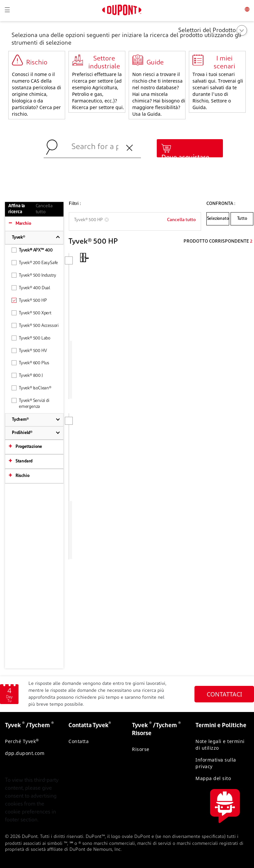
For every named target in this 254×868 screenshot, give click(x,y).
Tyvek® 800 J (27, 375)
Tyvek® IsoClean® (31, 388)
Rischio (22, 476)
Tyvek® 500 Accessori (35, 325)
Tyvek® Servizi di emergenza (30, 403)
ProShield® (22, 433)
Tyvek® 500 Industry (34, 275)
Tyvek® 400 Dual (31, 288)
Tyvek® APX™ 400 (32, 250)
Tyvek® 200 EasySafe (35, 263)
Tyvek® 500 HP (29, 300)
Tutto (242, 219)
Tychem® (20, 420)
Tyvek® (19, 237)
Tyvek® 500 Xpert (31, 313)
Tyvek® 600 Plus (30, 363)
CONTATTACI (224, 694)
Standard (24, 461)
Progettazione (29, 447)
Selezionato (218, 219)
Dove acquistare (185, 158)
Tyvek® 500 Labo (31, 338)
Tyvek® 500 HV (29, 351)
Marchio (23, 224)
